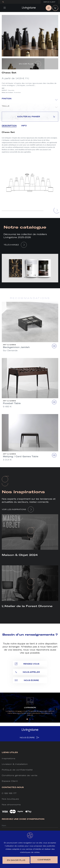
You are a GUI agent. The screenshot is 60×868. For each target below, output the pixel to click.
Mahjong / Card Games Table (21, 456)
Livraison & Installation (15, 764)
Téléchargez (11, 245)
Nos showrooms (11, 805)
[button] (27, 719)
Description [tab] (9, 126)
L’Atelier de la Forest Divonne (27, 606)
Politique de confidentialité (17, 770)
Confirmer (44, 860)
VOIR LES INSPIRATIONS (14, 509)
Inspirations (8, 758)
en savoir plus (16, 860)
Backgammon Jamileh (16, 347)
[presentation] (57, 210)
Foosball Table (12, 403)
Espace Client (49, 2)
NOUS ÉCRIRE (29, 738)
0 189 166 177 (9, 793)
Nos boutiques (10, 799)
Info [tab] (24, 126)
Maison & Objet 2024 (20, 555)
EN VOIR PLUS (26, 64)
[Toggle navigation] (5, 8)
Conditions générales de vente (20, 775)
